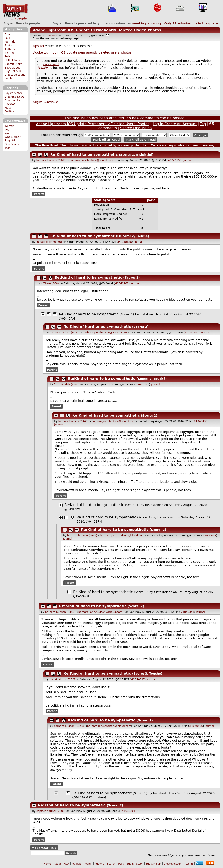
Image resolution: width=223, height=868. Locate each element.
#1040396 (142, 385)
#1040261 (128, 811)
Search (9, 53)
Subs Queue (13, 68)
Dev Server (12, 144)
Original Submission (46, 102)
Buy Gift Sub (13, 71)
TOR (7, 148)
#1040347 (192, 333)
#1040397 (138, 679)
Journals (10, 42)
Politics (9, 111)
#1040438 (209, 536)
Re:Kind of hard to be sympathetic (85, 155)
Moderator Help (44, 848)
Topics (9, 45)
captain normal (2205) (51, 811)
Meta (8, 108)
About (8, 34)
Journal (188, 160)
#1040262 (122, 283)
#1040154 (175, 160)
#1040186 (125, 242)
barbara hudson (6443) (52, 160)
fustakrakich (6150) (49, 242)
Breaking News (14, 97)
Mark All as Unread (141, 140)
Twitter (9, 126)
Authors (10, 49)
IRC (7, 130)
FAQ (7, 38)
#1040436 (196, 726)
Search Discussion (136, 128)
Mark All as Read (106, 140)
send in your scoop (147, 23)
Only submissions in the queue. (192, 23)
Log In (9, 79)
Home (47, 864)
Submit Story (13, 64)
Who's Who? (13, 137)
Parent (39, 194)
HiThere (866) (50, 283)
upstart (39, 46)
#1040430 (201, 421)
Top (203, 124)
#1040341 (187, 612)
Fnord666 (51, 36)
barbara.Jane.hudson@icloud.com (91, 160)
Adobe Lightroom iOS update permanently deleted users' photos (82, 52)
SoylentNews (15, 12)
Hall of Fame (13, 60)
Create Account (15, 75)
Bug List (10, 141)
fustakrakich (149, 314)
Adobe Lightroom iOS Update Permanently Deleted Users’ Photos (97, 30)
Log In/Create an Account (175, 124)
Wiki (7, 133)
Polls (8, 57)
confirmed (51, 64)
